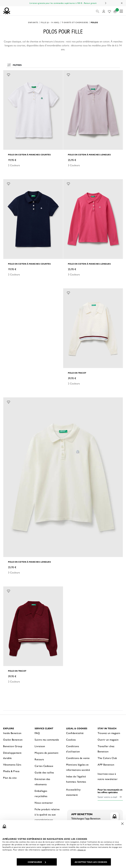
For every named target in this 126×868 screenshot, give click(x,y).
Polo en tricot (77, 373)
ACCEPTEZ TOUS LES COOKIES (91, 862)
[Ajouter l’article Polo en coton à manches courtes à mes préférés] (9, 74)
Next (105, 3)
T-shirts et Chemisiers (75, 22)
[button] (98, 11)
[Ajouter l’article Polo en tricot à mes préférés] (68, 292)
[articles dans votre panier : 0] (115, 11)
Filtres (14, 65)
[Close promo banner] (122, 3)
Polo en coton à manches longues (89, 155)
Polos (94, 22)
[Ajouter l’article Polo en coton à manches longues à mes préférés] (68, 74)
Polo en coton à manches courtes (29, 155)
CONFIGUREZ (37, 862)
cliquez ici (82, 850)
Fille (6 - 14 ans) (50, 22)
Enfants (33, 22)
